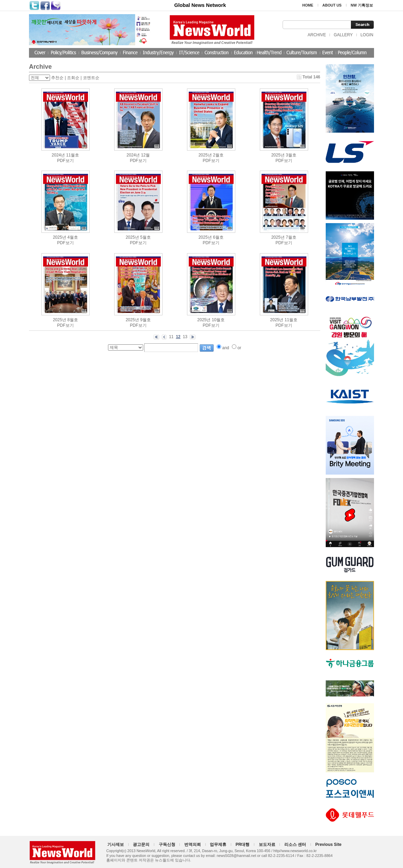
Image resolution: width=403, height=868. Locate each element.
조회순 (73, 78)
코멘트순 (91, 78)
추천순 (57, 78)
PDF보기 (66, 161)
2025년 (205, 155)
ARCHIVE (317, 35)
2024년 (58, 155)
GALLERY (343, 35)
